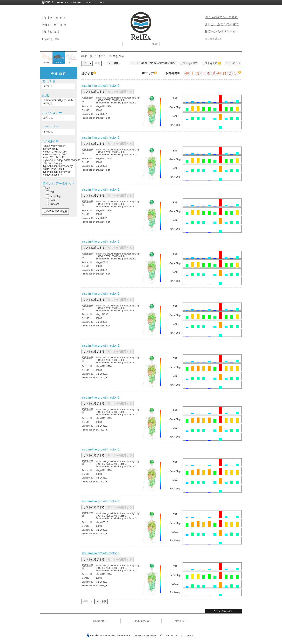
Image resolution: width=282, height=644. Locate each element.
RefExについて (100, 621)
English (46, 39)
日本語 (56, 39)
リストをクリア (189, 63)
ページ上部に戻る (223, 611)
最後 (116, 63)
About (100, 2)
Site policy (150, 635)
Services (76, 2)
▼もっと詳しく (213, 39)
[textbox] (136, 44)
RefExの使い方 (141, 621)
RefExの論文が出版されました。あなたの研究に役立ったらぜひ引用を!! (222, 24)
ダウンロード (233, 63)
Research (62, 2)
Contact (89, 2)
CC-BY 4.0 (190, 635)
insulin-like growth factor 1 (101, 86)
